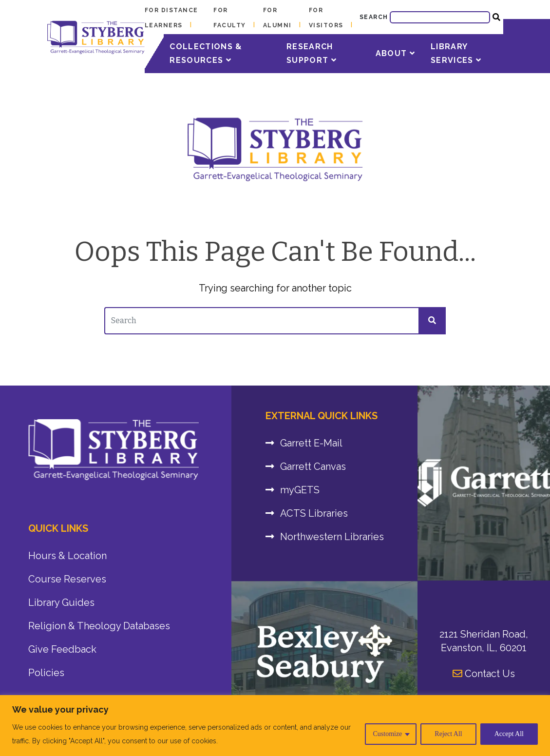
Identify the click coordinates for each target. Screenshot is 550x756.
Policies (46, 673)
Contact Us (484, 674)
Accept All (509, 734)
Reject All (448, 734)
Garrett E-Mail (311, 443)
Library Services (456, 53)
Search (374, 17)
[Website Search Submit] (496, 17)
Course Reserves (67, 579)
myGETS (300, 490)
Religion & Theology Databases (99, 626)
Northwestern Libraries (332, 537)
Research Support (312, 53)
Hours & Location (67, 556)
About (395, 53)
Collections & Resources (206, 53)
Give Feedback (62, 649)
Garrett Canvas (313, 466)
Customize (387, 734)
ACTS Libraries (314, 513)
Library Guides (61, 602)
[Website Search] (440, 17)
